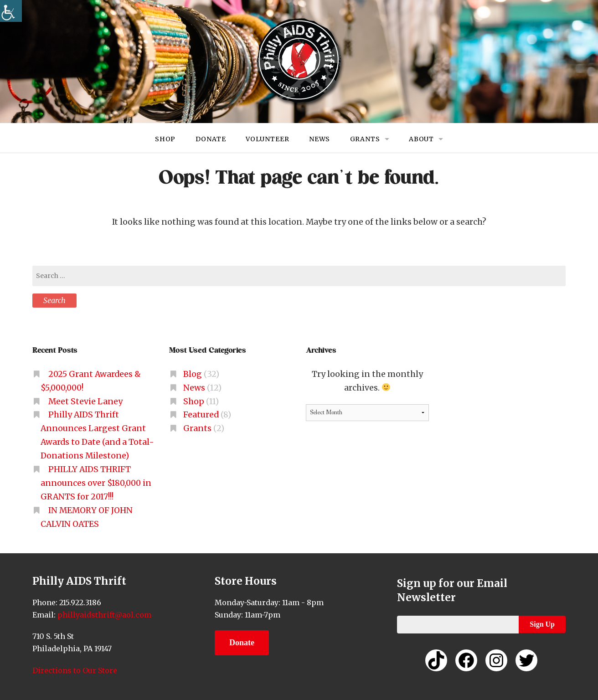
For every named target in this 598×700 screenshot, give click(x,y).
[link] (11, 11)
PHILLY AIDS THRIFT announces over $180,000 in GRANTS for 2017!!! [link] (96, 483)
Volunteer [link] (268, 139)
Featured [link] (201, 415)
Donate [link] (211, 139)
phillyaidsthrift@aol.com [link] (103, 615)
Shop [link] (165, 139)
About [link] (421, 139)
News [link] (320, 139)
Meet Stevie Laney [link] (85, 401)
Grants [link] (365, 139)
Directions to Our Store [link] (75, 670)
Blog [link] (193, 374)
